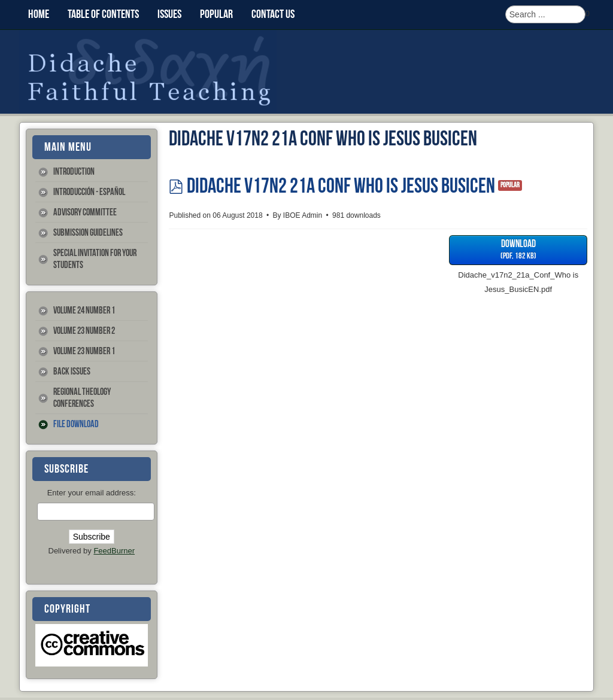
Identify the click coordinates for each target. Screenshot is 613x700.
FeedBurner (114, 551)
